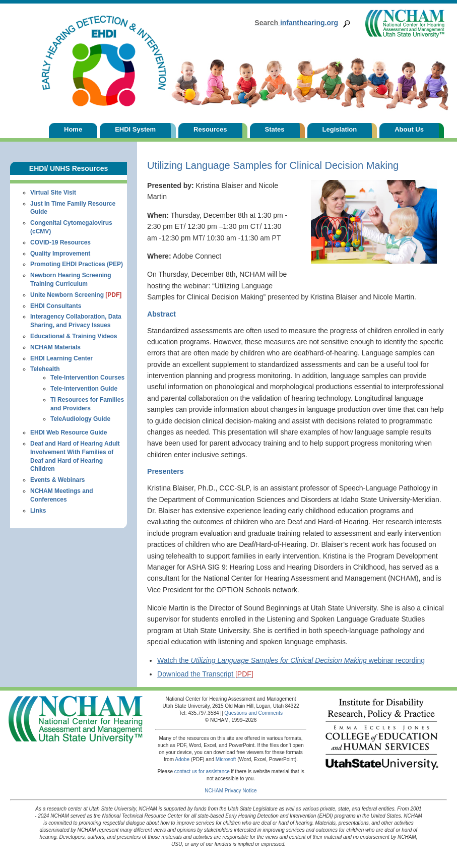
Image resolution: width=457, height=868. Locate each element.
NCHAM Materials (55, 347)
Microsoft (226, 759)
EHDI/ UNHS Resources (69, 168)
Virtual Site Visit (53, 193)
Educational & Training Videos (74, 336)
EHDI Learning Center (61, 358)
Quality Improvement (60, 254)
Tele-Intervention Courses (87, 378)
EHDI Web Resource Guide (69, 432)
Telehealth (45, 369)
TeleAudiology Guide (80, 419)
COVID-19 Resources (60, 242)
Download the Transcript (205, 674)
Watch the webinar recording (291, 660)
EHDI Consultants (56, 306)
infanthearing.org (296, 23)
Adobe (182, 759)
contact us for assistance (202, 771)
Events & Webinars (57, 480)
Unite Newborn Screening (76, 295)
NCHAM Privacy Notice (231, 791)
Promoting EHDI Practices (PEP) (77, 264)
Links (38, 511)
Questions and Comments (253, 713)
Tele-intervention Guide (84, 389)
